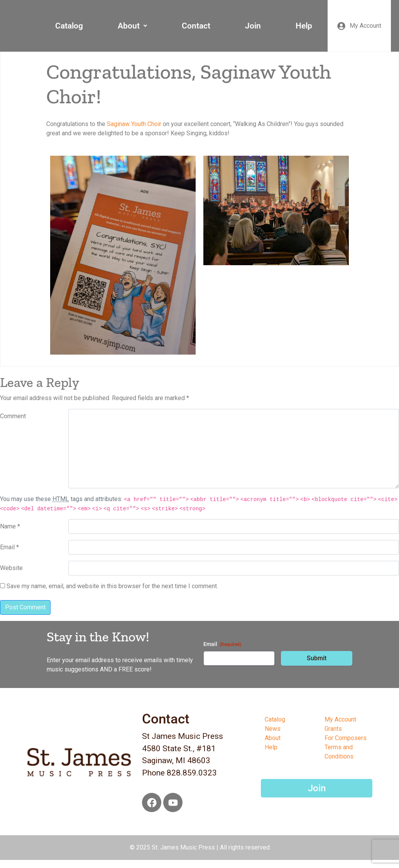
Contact (196, 26)
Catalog (69, 26)
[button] (132, 26)
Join (253, 26)
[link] (134, 124)
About (132, 26)
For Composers (346, 738)
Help (304, 26)
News (273, 729)
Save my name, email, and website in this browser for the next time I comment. (112, 586)
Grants (333, 729)
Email (222, 644)
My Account (340, 719)
